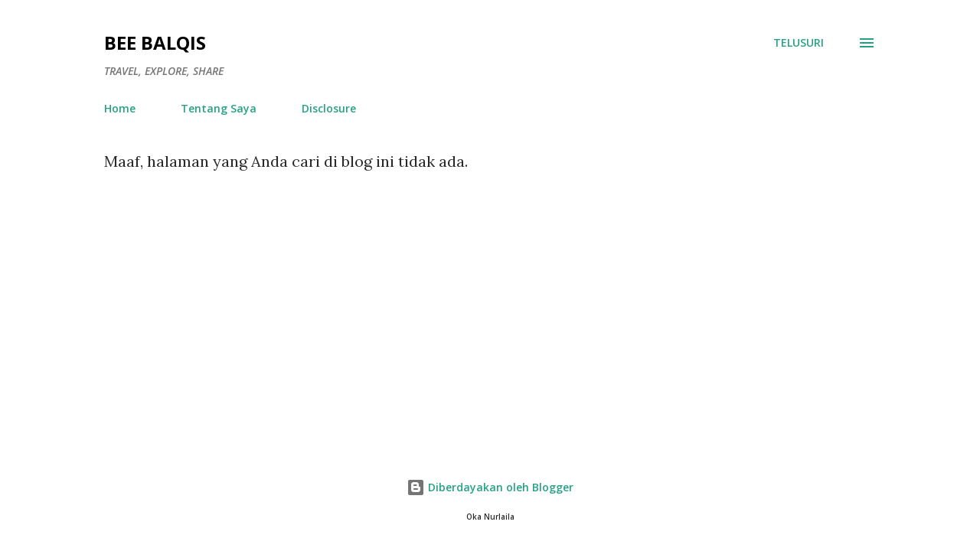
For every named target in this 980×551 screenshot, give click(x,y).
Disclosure (329, 108)
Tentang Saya (219, 108)
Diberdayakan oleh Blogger (490, 487)
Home (120, 108)
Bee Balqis (155, 42)
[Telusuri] (799, 43)
